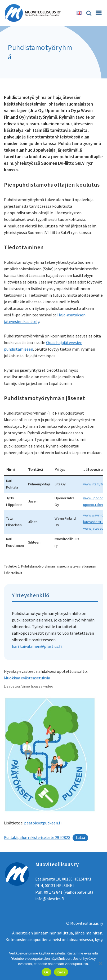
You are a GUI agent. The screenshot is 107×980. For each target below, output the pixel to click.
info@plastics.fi (50, 899)
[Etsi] (89, 13)
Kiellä (61, 972)
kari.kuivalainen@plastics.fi (37, 646)
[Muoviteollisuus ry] (34, 13)
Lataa (80, 837)
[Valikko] (99, 13)
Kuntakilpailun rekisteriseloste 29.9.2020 (37, 837)
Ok (46, 972)
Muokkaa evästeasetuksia (27, 678)
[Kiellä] (100, 963)
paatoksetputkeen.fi (43, 823)
